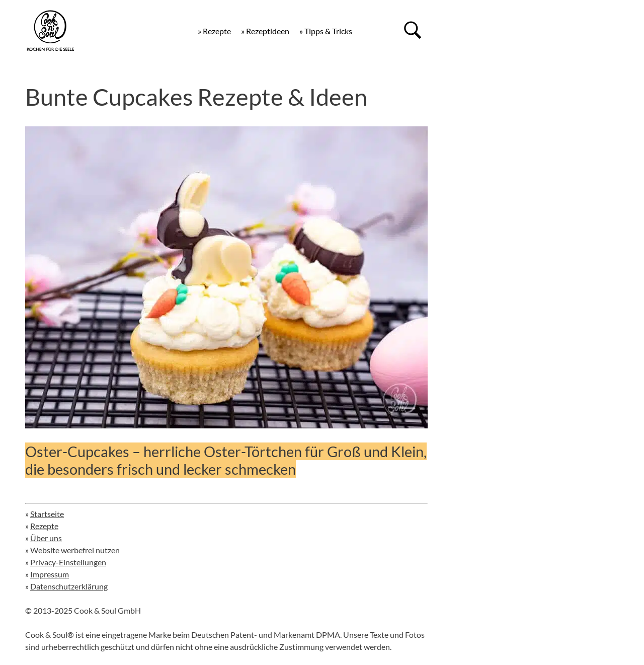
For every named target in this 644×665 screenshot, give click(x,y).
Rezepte (44, 526)
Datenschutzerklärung (69, 586)
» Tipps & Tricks (326, 31)
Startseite (47, 514)
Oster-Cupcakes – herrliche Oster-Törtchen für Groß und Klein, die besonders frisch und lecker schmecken (226, 460)
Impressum (50, 574)
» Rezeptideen (265, 31)
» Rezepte (214, 31)
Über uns (46, 538)
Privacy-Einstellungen (68, 562)
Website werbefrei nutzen (75, 550)
